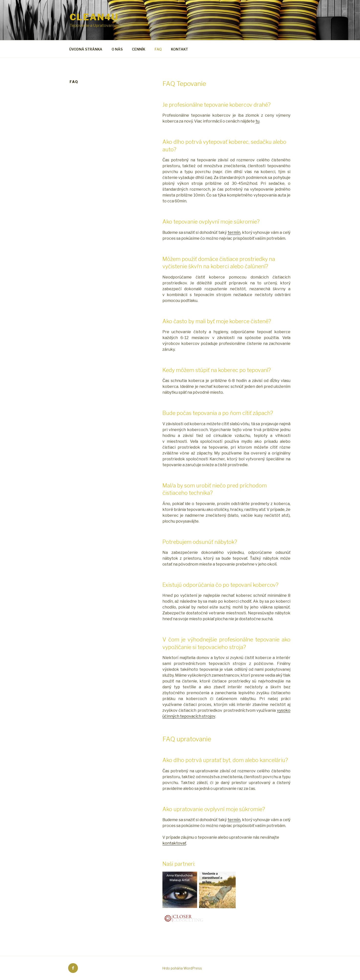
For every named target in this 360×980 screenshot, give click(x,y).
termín (234, 232)
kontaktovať (174, 843)
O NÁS (117, 49)
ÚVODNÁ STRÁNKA (86, 49)
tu (257, 121)
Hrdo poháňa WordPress (182, 968)
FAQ (158, 49)
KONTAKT (180, 49)
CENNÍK (139, 49)
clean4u (94, 17)
